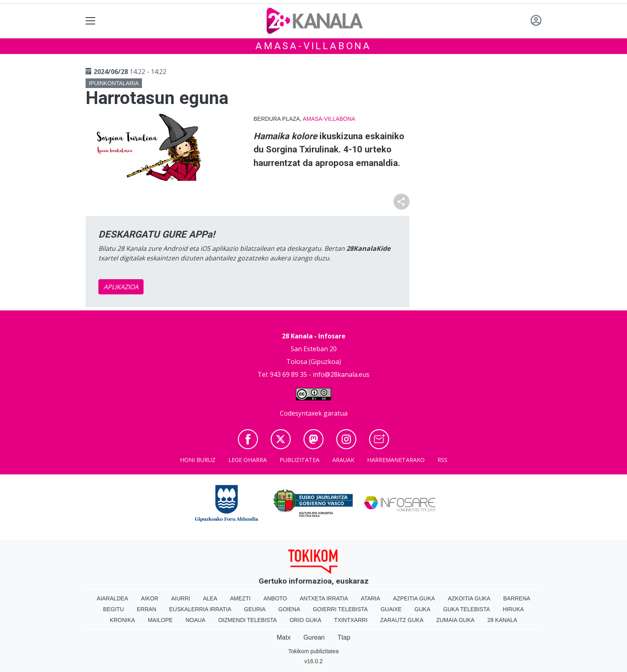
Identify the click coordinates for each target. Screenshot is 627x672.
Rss (442, 460)
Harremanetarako (396, 460)
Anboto (275, 598)
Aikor (150, 598)
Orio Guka (305, 620)
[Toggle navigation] (91, 21)
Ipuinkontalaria (114, 83)
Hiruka (513, 609)
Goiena (289, 609)
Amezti (240, 598)
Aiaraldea (113, 598)
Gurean (314, 637)
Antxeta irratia (324, 598)
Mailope (160, 620)
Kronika (123, 620)
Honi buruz (198, 460)
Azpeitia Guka (414, 598)
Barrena (517, 598)
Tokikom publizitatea (313, 651)
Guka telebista (466, 609)
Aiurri (181, 598)
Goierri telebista (340, 609)
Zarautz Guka (402, 620)
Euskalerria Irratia (200, 609)
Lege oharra (248, 460)
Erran (147, 609)
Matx (284, 637)
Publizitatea (300, 460)
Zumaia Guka (455, 620)
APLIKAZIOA (121, 287)
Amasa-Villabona (313, 46)
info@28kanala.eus (341, 374)
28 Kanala (502, 620)
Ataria (370, 598)
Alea (210, 598)
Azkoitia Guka (469, 598)
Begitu (114, 609)
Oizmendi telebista (248, 620)
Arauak (343, 460)
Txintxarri (351, 620)
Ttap (344, 637)
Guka (423, 609)
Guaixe (391, 609)
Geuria (255, 609)
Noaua (196, 620)
